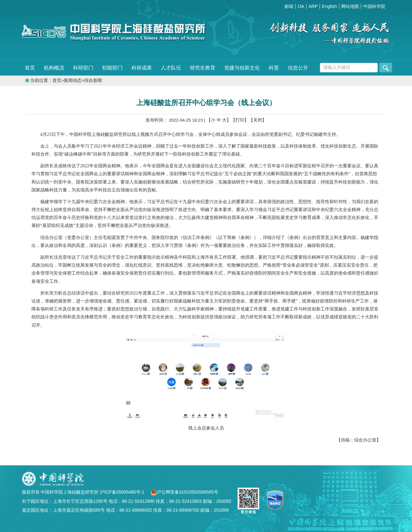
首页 (30, 68)
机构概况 (54, 68)
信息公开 (298, 68)
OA (301, 6)
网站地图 (350, 6)
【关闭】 (258, 120)
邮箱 (289, 6)
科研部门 (83, 68)
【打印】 (240, 120)
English (329, 6)
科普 (274, 68)
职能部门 (112, 68)
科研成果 (142, 68)
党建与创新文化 (242, 68)
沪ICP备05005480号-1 (123, 492)
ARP (313, 6)
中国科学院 (374, 6)
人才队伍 (171, 68)
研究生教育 (203, 68)
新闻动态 (73, 80)
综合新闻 (93, 80)
